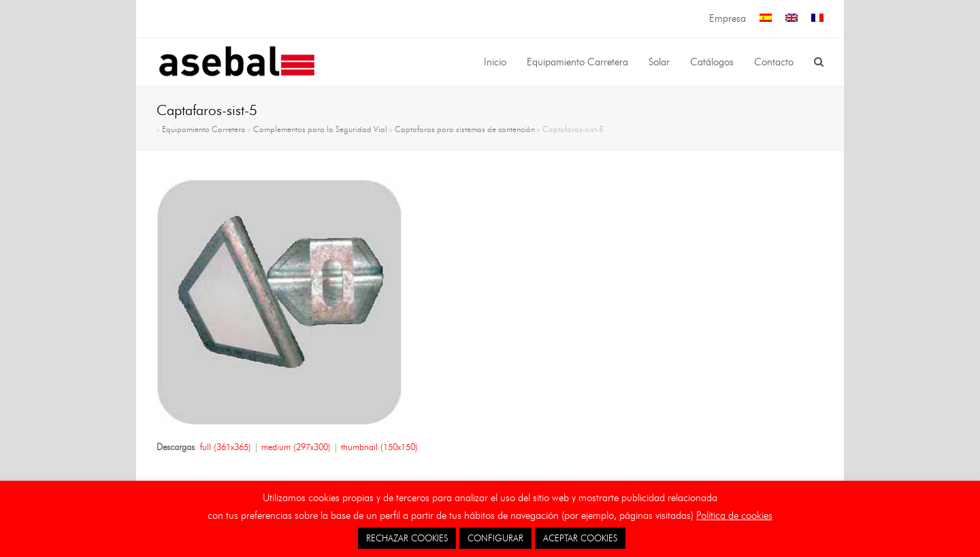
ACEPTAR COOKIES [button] (580, 538)
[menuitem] (766, 19)
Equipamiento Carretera (204, 129)
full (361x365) (226, 447)
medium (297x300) (296, 447)
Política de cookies (734, 515)
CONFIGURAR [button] (495, 538)
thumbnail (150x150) (379, 447)
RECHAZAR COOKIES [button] (407, 538)
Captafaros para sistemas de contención (465, 129)
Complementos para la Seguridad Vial (320, 129)
